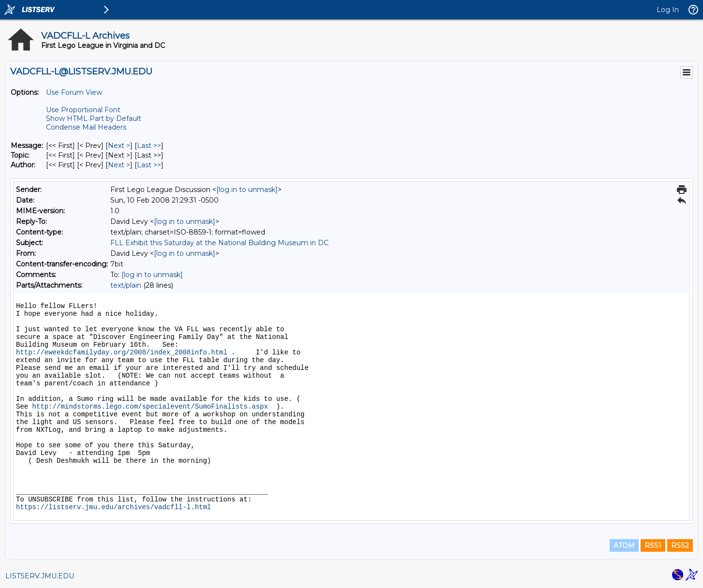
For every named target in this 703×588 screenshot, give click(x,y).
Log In (668, 10)
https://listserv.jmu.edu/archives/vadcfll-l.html (113, 507)
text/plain (126, 285)
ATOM (624, 545)
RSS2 (680, 545)
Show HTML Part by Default (94, 118)
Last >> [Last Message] (149, 146)
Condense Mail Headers (86, 127)
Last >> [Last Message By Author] (149, 165)
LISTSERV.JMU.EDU (40, 576)
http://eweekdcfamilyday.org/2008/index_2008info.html (122, 353)
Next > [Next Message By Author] (119, 165)
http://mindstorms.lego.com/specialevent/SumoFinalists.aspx (150, 407)
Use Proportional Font (83, 110)
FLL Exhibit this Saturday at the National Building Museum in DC (219, 243)
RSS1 (653, 545)
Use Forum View (74, 92)
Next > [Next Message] (119, 146)
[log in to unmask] (247, 190)
